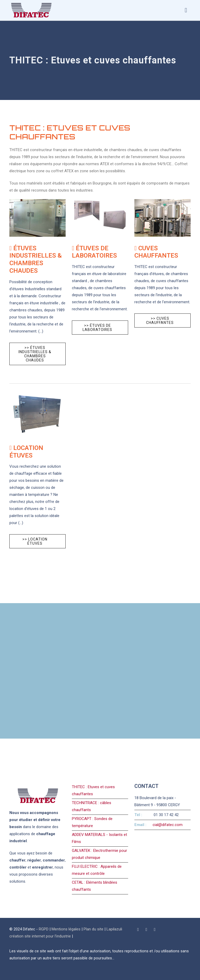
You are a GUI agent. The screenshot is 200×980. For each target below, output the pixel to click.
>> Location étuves (35, 541)
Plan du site (93, 929)
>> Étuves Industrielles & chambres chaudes (35, 354)
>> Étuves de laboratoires (97, 328)
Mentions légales (66, 929)
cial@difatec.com (168, 825)
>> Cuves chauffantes (160, 320)
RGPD (44, 929)
